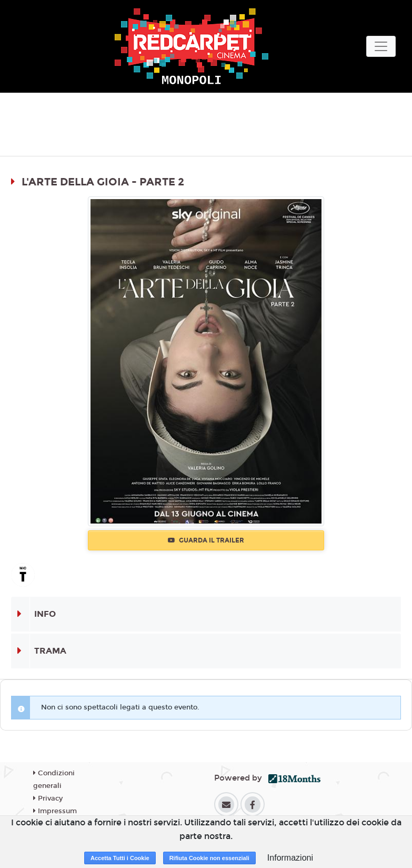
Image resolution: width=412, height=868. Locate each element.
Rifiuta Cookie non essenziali (209, 858)
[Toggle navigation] (381, 46)
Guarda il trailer (206, 540)
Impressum (55, 811)
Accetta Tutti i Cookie (120, 858)
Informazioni (290, 858)
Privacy (48, 798)
